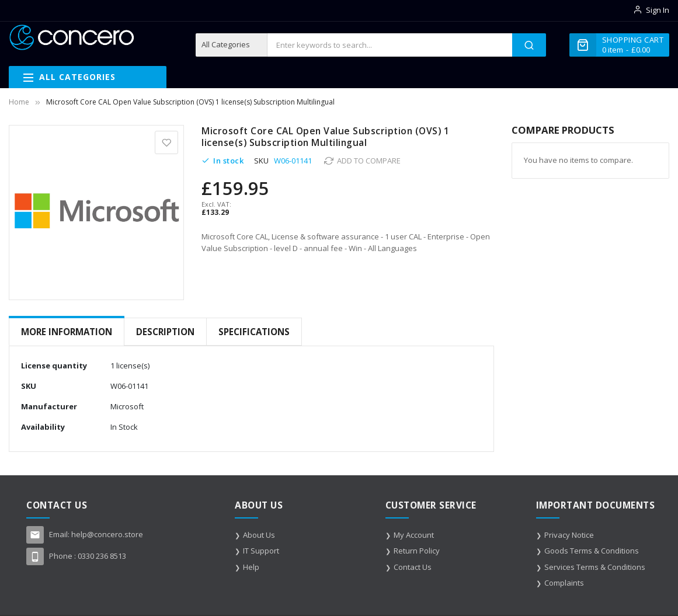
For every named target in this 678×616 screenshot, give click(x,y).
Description (165, 332)
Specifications (254, 332)
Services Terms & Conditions (595, 566)
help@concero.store (107, 534)
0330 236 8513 (102, 555)
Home (19, 102)
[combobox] (390, 45)
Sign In (658, 10)
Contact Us (413, 566)
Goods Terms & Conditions (592, 550)
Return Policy (417, 550)
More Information (67, 332)
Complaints (564, 582)
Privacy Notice (569, 534)
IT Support (261, 550)
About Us (259, 534)
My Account (414, 534)
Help (251, 566)
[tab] (67, 332)
